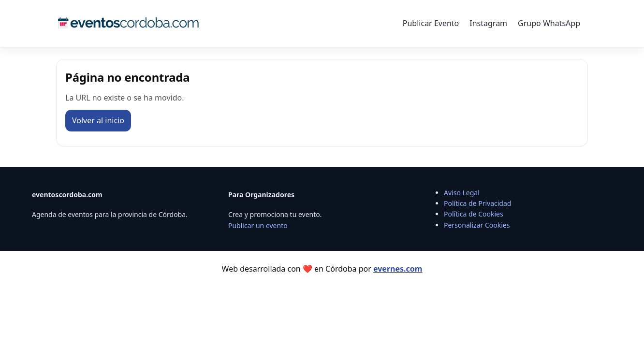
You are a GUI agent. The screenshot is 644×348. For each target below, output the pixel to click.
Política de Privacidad (477, 203)
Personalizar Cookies (477, 225)
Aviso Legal (462, 193)
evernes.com (398, 269)
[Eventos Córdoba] (128, 23)
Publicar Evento (431, 23)
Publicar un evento (258, 225)
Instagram (488, 23)
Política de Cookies (474, 214)
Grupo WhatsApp (549, 23)
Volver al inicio (98, 120)
